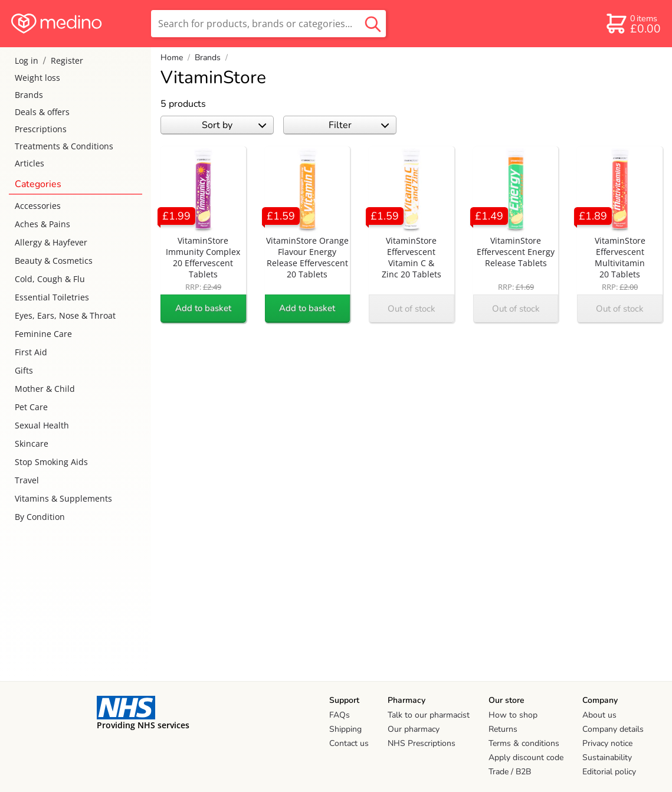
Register (67, 60)
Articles (29, 163)
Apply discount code (526, 757)
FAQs (340, 715)
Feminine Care (43, 334)
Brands (29, 95)
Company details (613, 729)
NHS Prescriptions (422, 743)
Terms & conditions (524, 743)
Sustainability (607, 757)
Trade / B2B (510, 772)
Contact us (349, 743)
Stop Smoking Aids (51, 462)
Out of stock (412, 309)
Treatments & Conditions (64, 146)
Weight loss (37, 78)
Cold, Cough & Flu (50, 279)
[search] (268, 24)
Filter (359, 125)
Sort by (234, 125)
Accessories (38, 206)
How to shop (513, 715)
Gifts (24, 370)
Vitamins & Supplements (63, 498)
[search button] (373, 24)
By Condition (40, 517)
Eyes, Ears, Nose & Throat (65, 315)
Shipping (345, 729)
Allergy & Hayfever (51, 242)
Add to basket (203, 308)
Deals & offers (42, 112)
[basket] (633, 24)
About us (599, 715)
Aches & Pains (42, 224)
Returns (503, 729)
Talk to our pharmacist (429, 715)
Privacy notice (607, 743)
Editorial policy (609, 772)
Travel (27, 480)
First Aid (31, 352)
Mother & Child (45, 389)
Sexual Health (42, 425)
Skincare (32, 444)
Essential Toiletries (52, 297)
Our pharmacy (414, 729)
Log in (27, 60)
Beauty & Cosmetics (54, 261)
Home (172, 58)
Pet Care (31, 407)
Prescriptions (41, 129)
